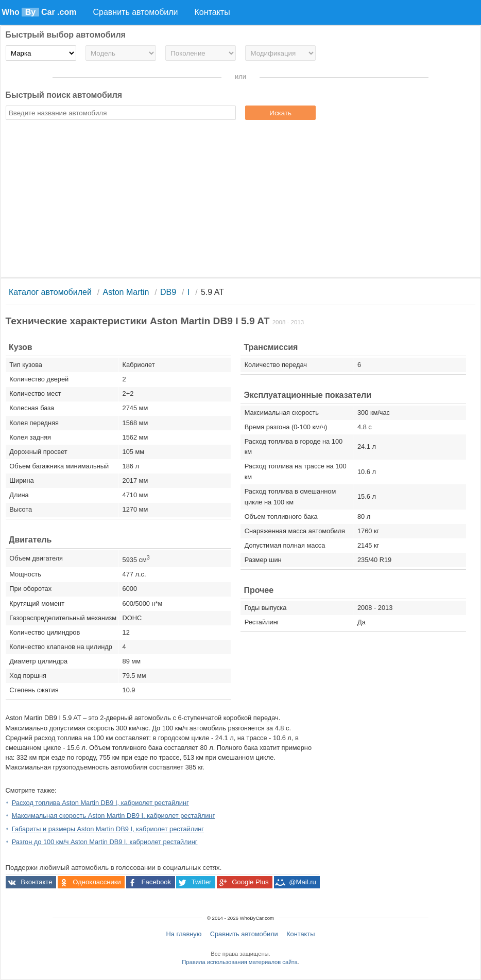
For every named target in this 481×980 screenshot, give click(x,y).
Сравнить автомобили (244, 934)
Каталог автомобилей (50, 292)
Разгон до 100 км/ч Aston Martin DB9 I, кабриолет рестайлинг (105, 842)
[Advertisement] (241, 200)
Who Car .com (39, 12)
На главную (184, 934)
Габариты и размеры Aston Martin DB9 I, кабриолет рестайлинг (108, 829)
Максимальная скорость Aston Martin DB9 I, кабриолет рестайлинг (113, 816)
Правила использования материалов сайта (239, 962)
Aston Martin (126, 292)
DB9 (168, 292)
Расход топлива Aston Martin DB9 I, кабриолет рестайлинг (100, 803)
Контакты (300, 934)
